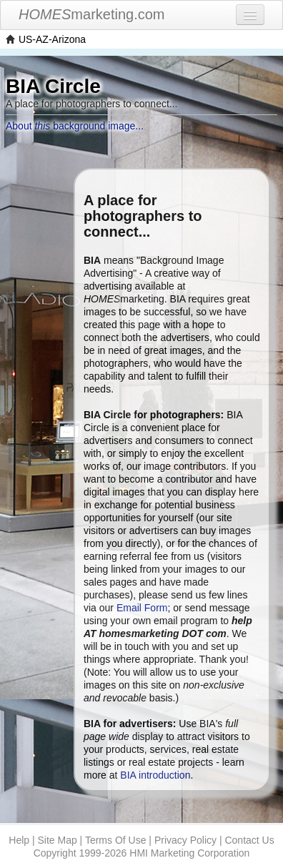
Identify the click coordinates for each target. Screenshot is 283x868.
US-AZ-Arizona (52, 39)
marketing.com (92, 14)
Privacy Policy (185, 840)
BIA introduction (155, 775)
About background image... (75, 126)
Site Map (57, 840)
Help (19, 840)
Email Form (142, 608)
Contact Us (249, 840)
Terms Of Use (116, 840)
